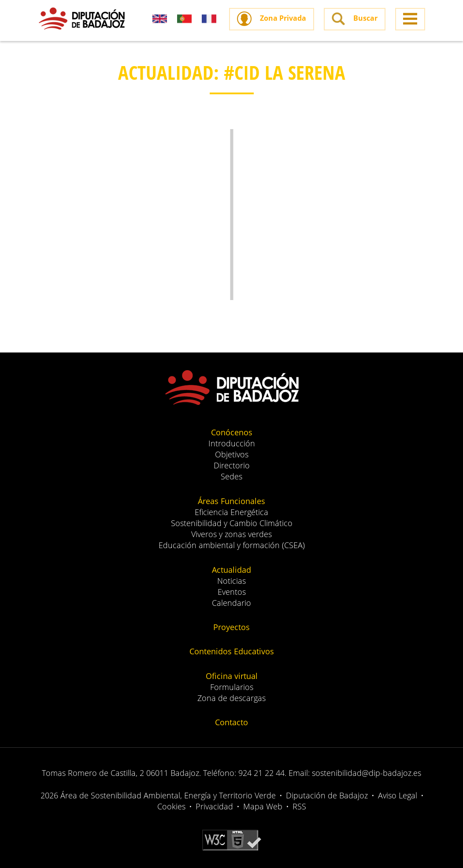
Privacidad (214, 806)
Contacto (231, 722)
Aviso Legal (398, 795)
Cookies (171, 806)
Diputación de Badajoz (327, 795)
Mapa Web (263, 806)
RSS (299, 806)
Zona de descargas (231, 698)
